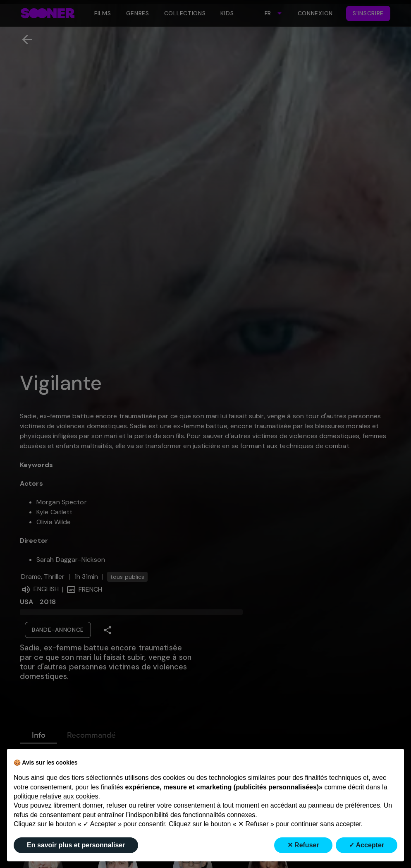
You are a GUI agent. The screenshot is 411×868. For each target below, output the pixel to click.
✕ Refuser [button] (303, 845)
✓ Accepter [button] (367, 845)
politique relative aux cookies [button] (56, 796)
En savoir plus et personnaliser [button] (76, 845)
